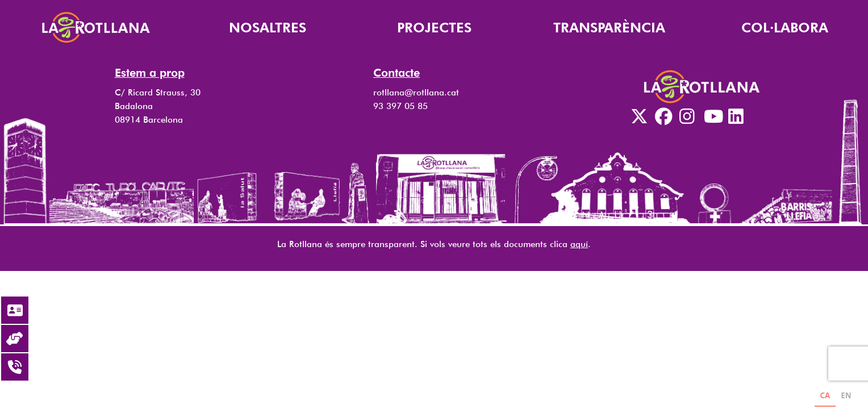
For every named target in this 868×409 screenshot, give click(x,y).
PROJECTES (434, 28)
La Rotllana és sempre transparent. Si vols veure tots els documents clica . (434, 244)
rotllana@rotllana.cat (416, 92)
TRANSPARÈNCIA (609, 28)
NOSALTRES (268, 28)
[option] (846, 397)
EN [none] (846, 395)
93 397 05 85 (400, 106)
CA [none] (825, 395)
